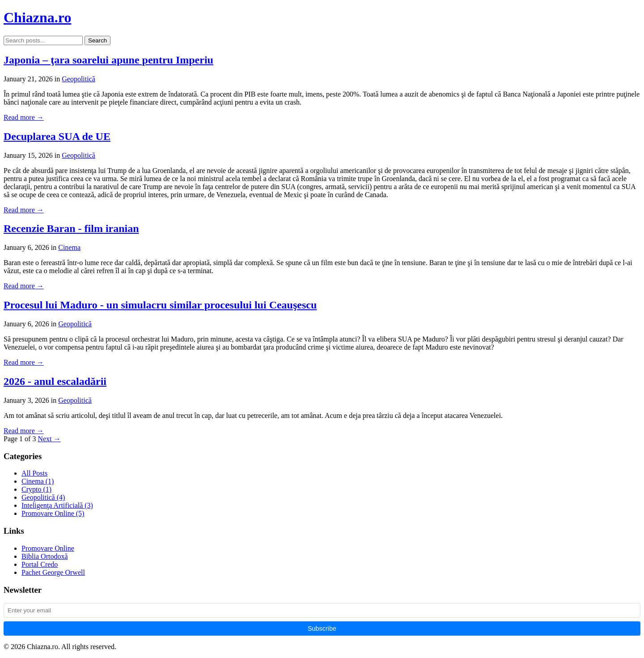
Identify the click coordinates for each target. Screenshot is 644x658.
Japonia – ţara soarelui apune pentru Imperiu (108, 60)
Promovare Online (53, 513)
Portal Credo (40, 564)
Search (97, 40)
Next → (49, 439)
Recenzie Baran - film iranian (71, 228)
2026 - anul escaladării (55, 381)
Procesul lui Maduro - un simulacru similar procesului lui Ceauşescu (160, 305)
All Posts (34, 473)
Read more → (24, 117)
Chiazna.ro (37, 17)
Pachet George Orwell (53, 572)
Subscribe (322, 628)
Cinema (69, 247)
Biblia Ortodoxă (45, 556)
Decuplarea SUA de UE (57, 136)
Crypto (36, 489)
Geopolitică (78, 79)
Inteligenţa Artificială (57, 505)
